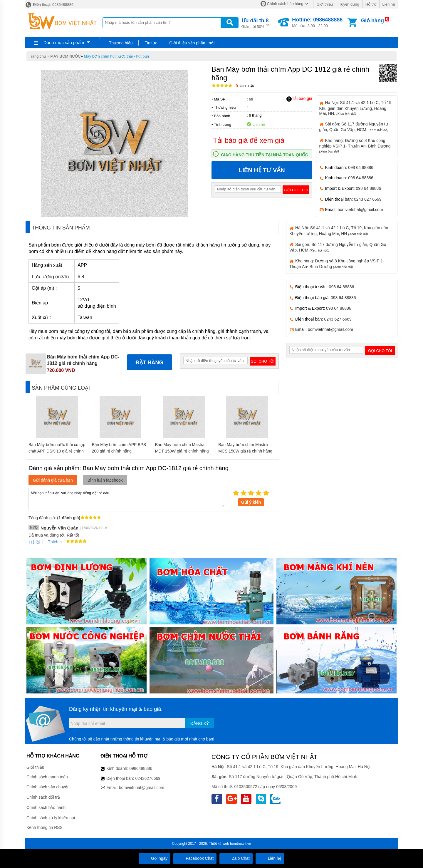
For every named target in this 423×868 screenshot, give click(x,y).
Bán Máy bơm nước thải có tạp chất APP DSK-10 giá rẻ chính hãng (57, 451)
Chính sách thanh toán (47, 777)
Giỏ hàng (372, 21)
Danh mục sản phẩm (64, 42)
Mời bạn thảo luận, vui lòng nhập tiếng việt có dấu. (127, 499)
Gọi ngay (155, 858)
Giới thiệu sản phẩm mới (192, 43)
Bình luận (245, 86)
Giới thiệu (324, 4)
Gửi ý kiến (251, 502)
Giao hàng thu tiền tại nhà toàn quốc (265, 155)
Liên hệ (389, 4)
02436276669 (148, 778)
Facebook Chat (195, 858)
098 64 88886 (361, 167)
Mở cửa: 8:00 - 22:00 (317, 22)
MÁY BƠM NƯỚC (65, 56)
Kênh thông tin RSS (45, 827)
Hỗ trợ (371, 4)
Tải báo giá (299, 99)
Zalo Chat (236, 858)
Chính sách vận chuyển (48, 787)
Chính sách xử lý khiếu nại (51, 818)
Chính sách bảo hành (46, 807)
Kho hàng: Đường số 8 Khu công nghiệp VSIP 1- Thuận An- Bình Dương (355, 146)
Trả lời (34, 542)
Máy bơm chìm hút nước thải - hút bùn (116, 56)
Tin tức (151, 43)
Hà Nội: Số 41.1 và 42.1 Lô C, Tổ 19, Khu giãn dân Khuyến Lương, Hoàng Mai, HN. (356, 108)
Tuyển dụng (349, 4)
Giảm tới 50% (255, 23)
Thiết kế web (219, 844)
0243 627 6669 (368, 199)
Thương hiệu (121, 43)
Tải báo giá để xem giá (249, 140)
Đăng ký (200, 723)
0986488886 (141, 768)
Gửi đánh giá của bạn (53, 480)
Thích (51, 542)
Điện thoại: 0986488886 (49, 5)
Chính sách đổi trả (43, 797)
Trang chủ (37, 56)
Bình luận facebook (105, 480)
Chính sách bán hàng (285, 4)
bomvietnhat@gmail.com (360, 210)
